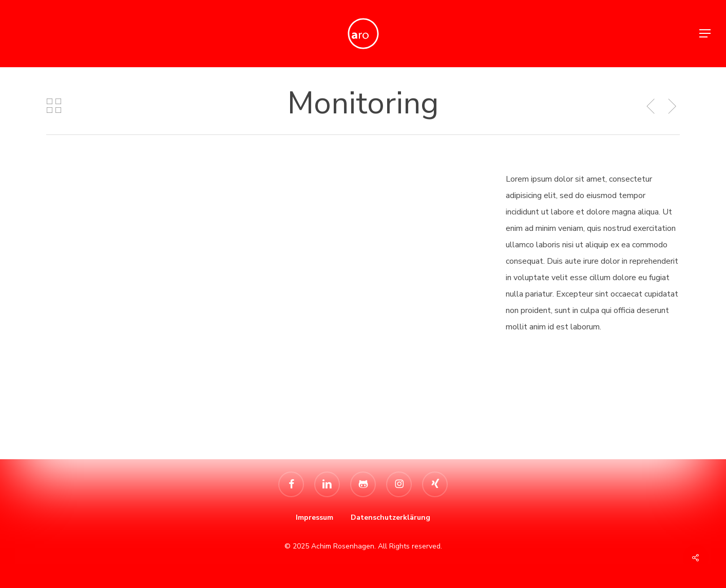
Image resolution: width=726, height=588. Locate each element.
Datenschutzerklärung (390, 517)
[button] (705, 34)
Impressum (314, 517)
